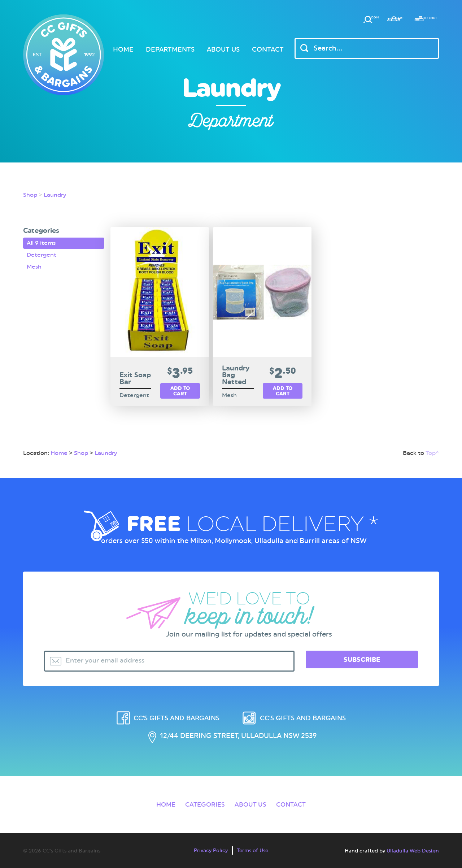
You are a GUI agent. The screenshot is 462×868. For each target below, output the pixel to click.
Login (324, 21)
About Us (223, 49)
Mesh (34, 265)
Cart (369, 21)
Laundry (55, 195)
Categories (203, 802)
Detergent (42, 254)
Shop (30, 195)
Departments (170, 49)
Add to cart (180, 391)
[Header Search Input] (367, 48)
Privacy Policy (210, 848)
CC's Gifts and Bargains (174, 712)
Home (123, 49)
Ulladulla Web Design (413, 849)
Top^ (432, 446)
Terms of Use (254, 848)
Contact (268, 49)
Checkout (420, 21)
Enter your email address (108, 655)
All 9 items (41, 243)
